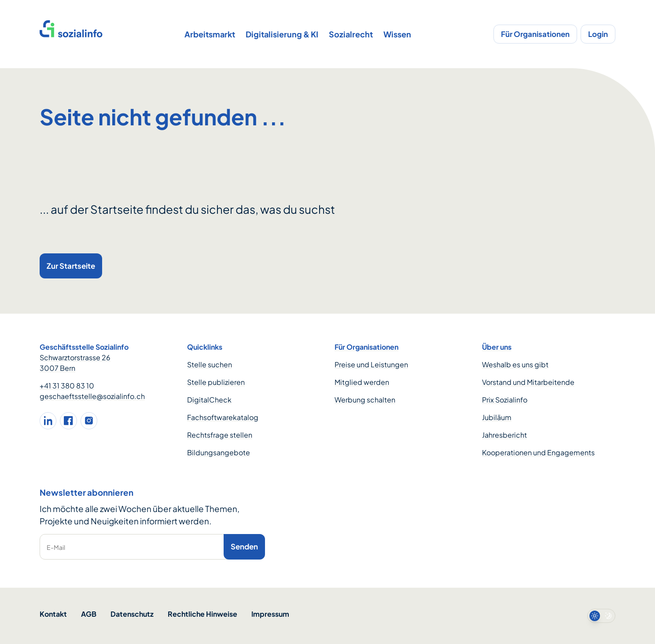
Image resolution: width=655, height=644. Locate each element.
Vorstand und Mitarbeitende (528, 382)
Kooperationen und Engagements (538, 452)
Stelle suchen (210, 364)
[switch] (601, 616)
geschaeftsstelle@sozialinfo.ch (92, 396)
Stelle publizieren (216, 382)
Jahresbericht (504, 435)
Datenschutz (132, 614)
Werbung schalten (365, 400)
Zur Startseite (71, 266)
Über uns (497, 347)
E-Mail (56, 547)
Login (598, 34)
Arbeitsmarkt (210, 34)
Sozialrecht (351, 34)
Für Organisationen (535, 34)
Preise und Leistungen (371, 364)
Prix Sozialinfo (505, 400)
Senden (244, 546)
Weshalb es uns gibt (515, 364)
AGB (89, 614)
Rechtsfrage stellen (220, 435)
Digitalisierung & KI (282, 34)
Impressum (270, 614)
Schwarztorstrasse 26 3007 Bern (75, 363)
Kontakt (53, 614)
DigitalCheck (209, 400)
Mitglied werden (362, 382)
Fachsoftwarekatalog (223, 417)
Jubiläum (497, 417)
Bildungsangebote (219, 452)
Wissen (397, 34)
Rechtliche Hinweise (202, 614)
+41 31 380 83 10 (67, 386)
